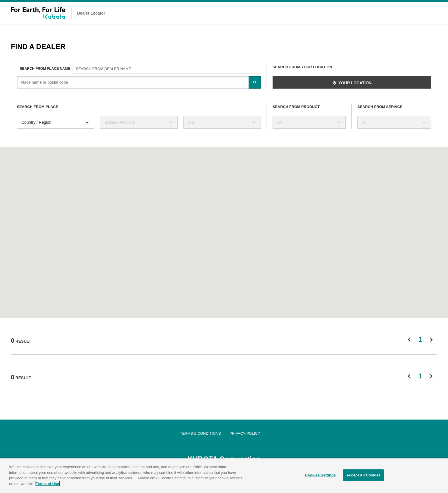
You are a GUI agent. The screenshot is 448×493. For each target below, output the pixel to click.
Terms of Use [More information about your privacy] (47, 485)
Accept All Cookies (363, 476)
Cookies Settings (321, 476)
